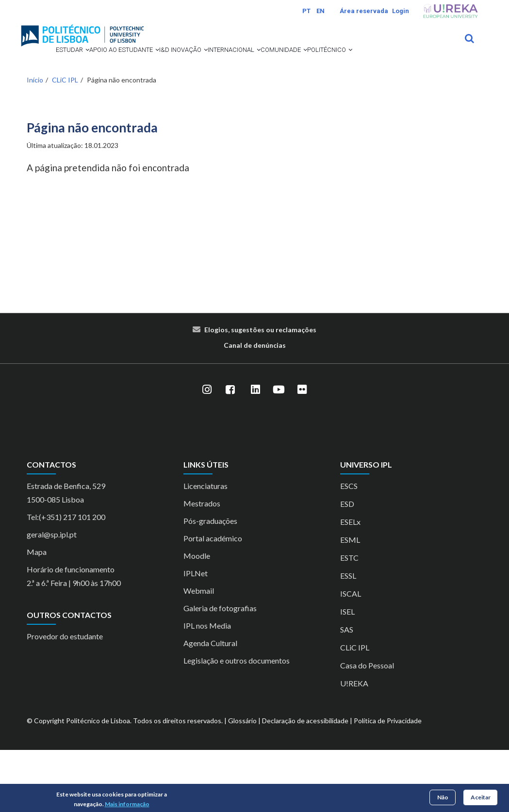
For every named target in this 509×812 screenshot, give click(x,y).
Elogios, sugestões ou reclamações (260, 392)
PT (306, 11)
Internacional (264, 63)
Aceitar (481, 797)
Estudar (51, 63)
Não (443, 797)
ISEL (347, 674)
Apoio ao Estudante (120, 63)
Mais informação (127, 804)
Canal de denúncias (255, 407)
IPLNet (196, 635)
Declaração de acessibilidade (305, 783)
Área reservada (364, 11)
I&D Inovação (197, 63)
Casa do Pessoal (367, 727)
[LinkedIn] (256, 452)
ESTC (349, 620)
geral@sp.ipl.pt (52, 596)
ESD (347, 566)
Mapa (37, 614)
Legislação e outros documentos (237, 723)
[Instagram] (207, 452)
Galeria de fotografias (220, 670)
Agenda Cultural (210, 705)
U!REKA (354, 745)
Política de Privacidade (388, 783)
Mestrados (202, 565)
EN (320, 11)
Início (35, 142)
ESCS (349, 548)
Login (401, 11)
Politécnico (120, 99)
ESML (350, 602)
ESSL (348, 638)
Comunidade (58, 99)
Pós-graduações (210, 583)
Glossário (242, 783)
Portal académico (213, 600)
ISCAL (351, 656)
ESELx (350, 584)
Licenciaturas (205, 548)
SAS (347, 691)
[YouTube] (279, 452)
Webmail (199, 653)
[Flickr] (302, 452)
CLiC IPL (65, 142)
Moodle (197, 618)
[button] (68, 63)
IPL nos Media (207, 688)
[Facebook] (230, 452)
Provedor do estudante (65, 698)
